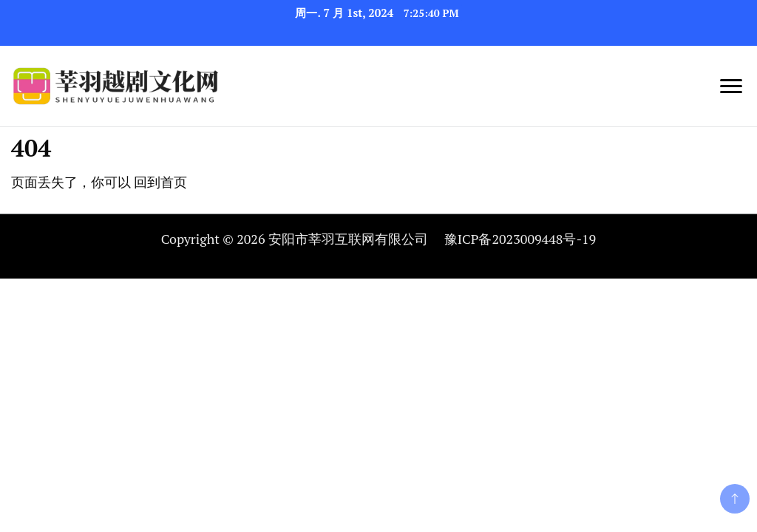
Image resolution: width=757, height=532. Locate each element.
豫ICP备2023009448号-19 (520, 239)
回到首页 (160, 182)
